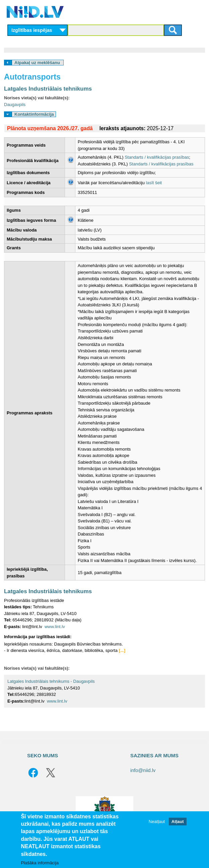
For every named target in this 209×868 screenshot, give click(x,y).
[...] (122, 650)
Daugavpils (15, 105)
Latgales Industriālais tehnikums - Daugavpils (51, 681)
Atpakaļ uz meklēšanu (37, 63)
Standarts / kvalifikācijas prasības (157, 157)
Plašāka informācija (40, 863)
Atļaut (178, 822)
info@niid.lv (143, 770)
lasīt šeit (154, 183)
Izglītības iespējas (32, 30)
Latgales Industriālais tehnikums (48, 89)
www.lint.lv (55, 627)
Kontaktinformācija (34, 114)
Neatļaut (157, 822)
